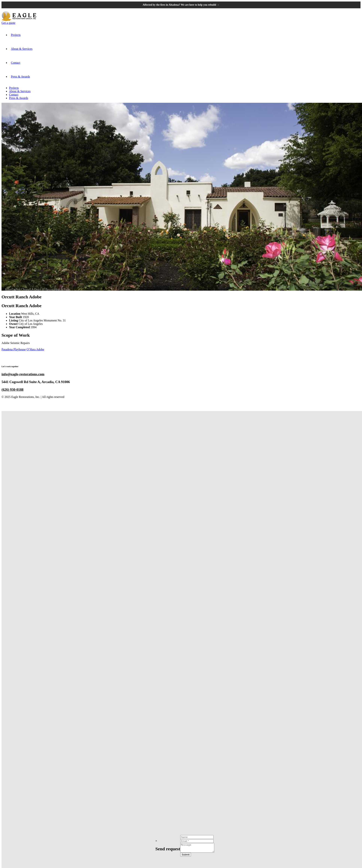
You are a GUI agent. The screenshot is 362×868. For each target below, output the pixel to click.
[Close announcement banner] (356, 5)
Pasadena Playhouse (14, 349)
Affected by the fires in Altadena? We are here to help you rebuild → (181, 5)
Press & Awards (20, 77)
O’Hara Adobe (35, 349)
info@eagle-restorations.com (23, 374)
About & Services (22, 49)
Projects (16, 35)
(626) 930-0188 (12, 390)
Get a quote (8, 23)
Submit (184, 855)
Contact (16, 63)
